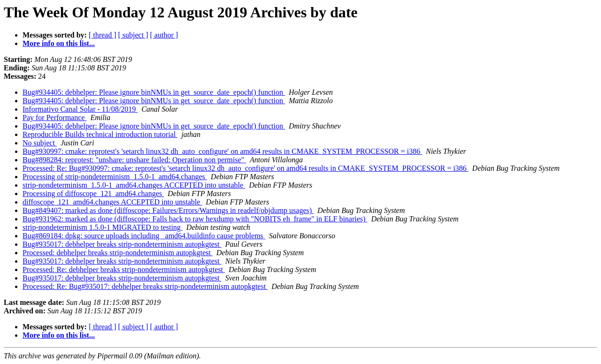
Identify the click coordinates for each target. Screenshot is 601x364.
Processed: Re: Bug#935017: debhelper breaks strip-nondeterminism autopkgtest (145, 286)
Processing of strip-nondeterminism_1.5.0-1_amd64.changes (115, 177)
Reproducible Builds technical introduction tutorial (100, 134)
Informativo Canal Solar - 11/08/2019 (80, 109)
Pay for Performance (54, 118)
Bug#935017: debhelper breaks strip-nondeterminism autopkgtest (122, 244)
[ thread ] (103, 35)
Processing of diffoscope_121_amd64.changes (93, 193)
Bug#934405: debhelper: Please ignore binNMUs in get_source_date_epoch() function (154, 92)
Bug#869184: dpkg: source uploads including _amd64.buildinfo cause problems (144, 236)
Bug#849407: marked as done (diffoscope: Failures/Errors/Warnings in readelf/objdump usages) (168, 210)
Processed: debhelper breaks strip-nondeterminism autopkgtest (118, 253)
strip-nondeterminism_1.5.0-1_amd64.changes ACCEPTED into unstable (134, 185)
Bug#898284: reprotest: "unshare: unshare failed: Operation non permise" (134, 160)
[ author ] (164, 35)
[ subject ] (133, 35)
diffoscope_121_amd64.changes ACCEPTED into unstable (112, 202)
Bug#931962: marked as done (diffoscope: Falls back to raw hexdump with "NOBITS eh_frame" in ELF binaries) (195, 219)
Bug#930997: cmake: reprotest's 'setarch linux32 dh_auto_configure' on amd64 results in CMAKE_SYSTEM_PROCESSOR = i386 (222, 151)
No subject (40, 143)
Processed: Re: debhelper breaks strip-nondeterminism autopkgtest (124, 269)
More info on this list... (59, 43)
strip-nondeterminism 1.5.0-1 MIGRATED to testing (103, 227)
